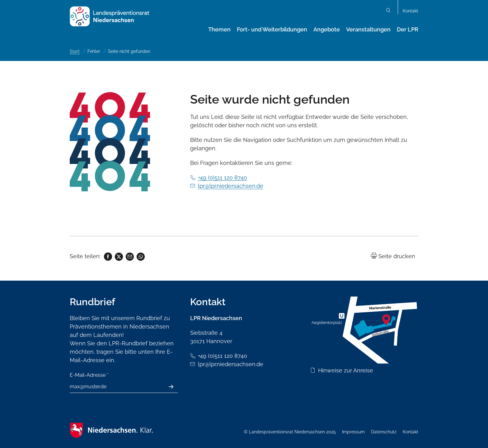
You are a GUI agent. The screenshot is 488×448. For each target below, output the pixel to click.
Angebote (327, 29)
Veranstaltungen (368, 29)
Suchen (388, 11)
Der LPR (408, 29)
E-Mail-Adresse (89, 375)
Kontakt (411, 11)
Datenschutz (384, 432)
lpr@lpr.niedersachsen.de (231, 186)
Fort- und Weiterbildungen (272, 29)
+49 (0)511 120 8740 (223, 177)
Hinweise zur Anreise (346, 370)
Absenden (174, 387)
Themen (219, 29)
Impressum (353, 432)
